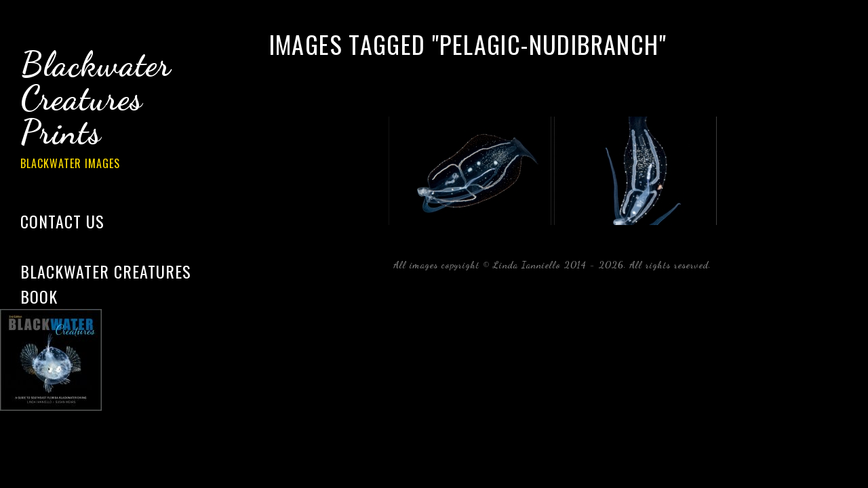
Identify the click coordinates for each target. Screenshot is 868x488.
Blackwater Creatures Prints (115, 111)
